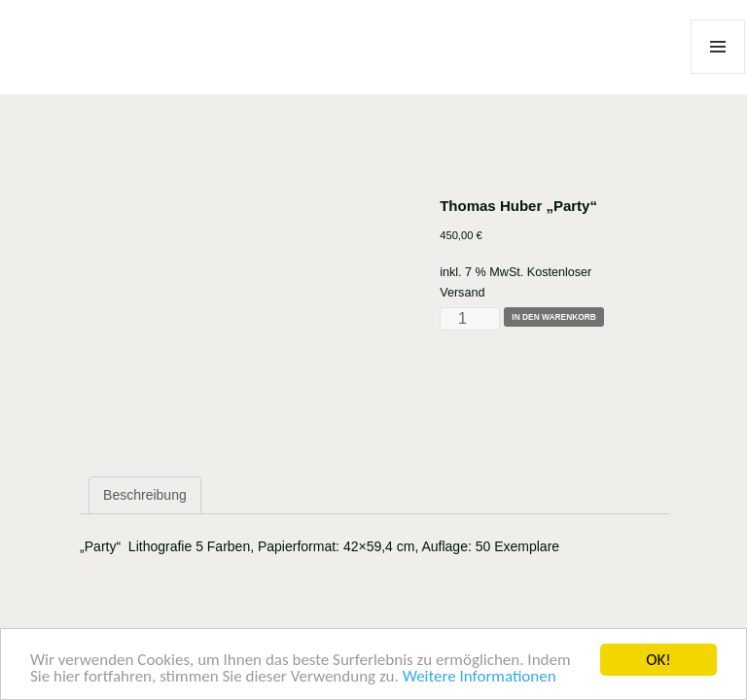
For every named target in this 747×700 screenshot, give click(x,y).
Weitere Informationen (480, 677)
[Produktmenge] (470, 319)
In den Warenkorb (554, 317)
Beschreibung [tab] (145, 495)
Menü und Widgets (718, 73)
